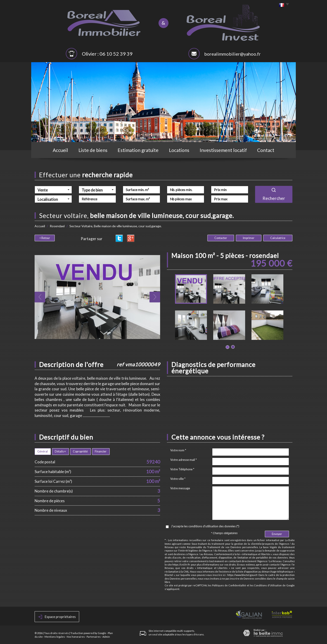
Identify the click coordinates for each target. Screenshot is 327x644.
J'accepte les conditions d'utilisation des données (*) (205, 526)
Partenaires (94, 637)
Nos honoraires (76, 637)
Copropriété (80, 451)
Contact (266, 150)
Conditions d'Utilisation (268, 585)
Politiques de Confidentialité (229, 585)
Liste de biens (93, 150)
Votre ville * (178, 479)
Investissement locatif (223, 150)
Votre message (180, 488)
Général (43, 451)
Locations (179, 150)
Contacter (221, 238)
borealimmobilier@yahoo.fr (232, 54)
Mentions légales (55, 637)
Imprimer (249, 238)
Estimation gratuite (138, 150)
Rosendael (57, 226)
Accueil (60, 150)
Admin (106, 637)
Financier (101, 451)
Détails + (60, 451)
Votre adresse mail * (184, 460)
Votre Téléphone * (182, 469)
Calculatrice (278, 238)
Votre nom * (178, 450)
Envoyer (277, 534)
